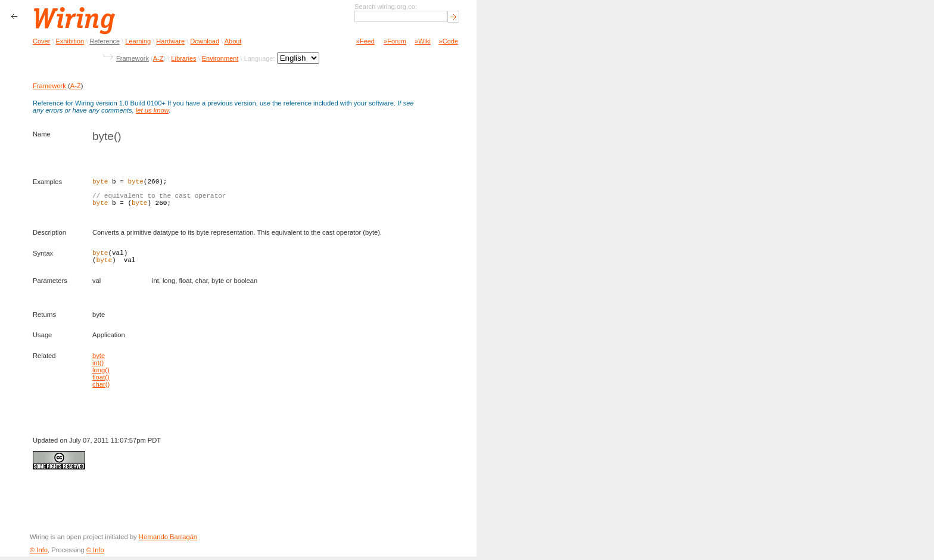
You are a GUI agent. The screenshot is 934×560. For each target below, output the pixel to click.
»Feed (365, 41)
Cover (41, 41)
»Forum (395, 41)
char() (101, 388)
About (233, 41)
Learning (138, 41)
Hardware (170, 41)
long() (101, 374)
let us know (152, 110)
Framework (133, 58)
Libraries (183, 58)
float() (101, 381)
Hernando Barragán (168, 540)
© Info (39, 553)
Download (205, 41)
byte (99, 359)
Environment (220, 58)
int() (98, 366)
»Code (449, 41)
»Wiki (423, 41)
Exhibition (70, 41)
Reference (105, 41)
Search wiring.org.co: (386, 7)
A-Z (158, 58)
